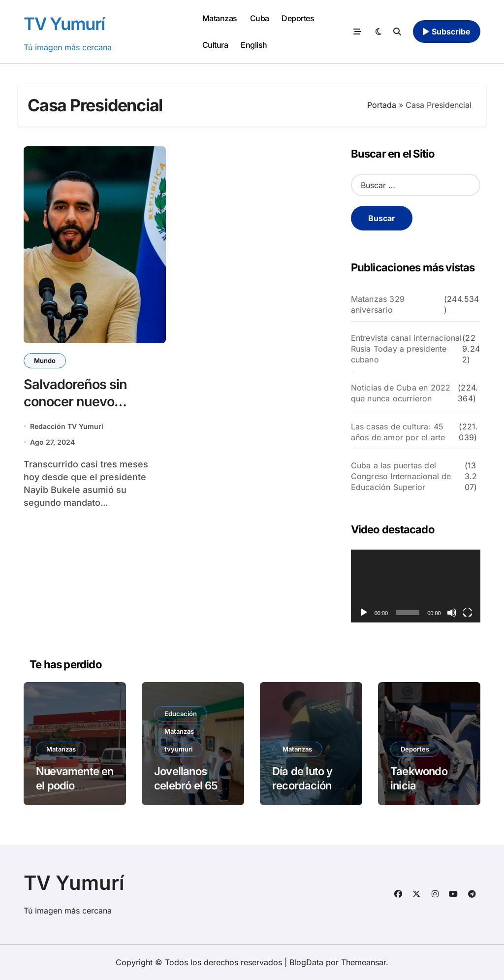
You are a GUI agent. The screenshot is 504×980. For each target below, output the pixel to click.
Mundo (45, 360)
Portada (382, 105)
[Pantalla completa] (468, 613)
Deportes (298, 18)
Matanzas (220, 18)
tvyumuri (178, 749)
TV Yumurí (64, 24)
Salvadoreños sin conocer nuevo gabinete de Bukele (81, 402)
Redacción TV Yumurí (67, 426)
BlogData (306, 962)
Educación (181, 714)
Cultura (215, 45)
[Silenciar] (452, 613)
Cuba (260, 18)
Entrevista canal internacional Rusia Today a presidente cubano (407, 349)
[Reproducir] (364, 613)
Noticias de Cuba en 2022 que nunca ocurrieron (401, 393)
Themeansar (363, 962)
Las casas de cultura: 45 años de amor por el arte (398, 432)
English (254, 45)
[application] (416, 586)
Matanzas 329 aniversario (378, 304)
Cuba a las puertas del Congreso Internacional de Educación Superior (401, 476)
